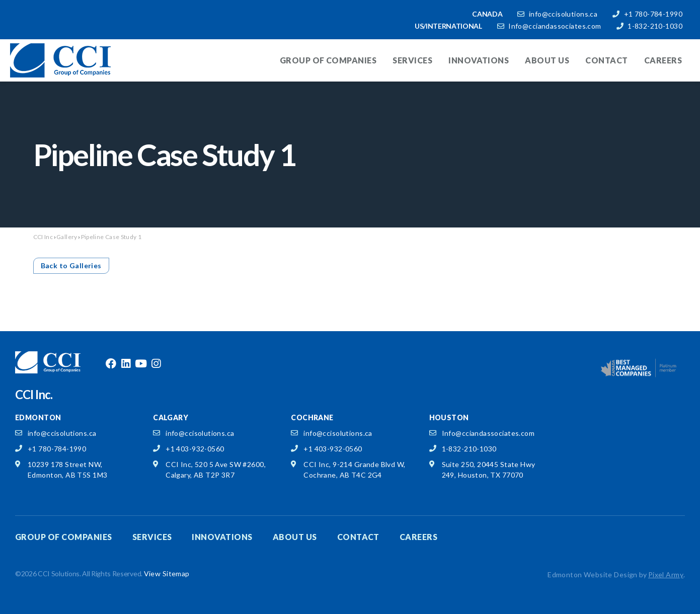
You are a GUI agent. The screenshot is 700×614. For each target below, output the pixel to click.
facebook (111, 364)
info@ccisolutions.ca (563, 14)
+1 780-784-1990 (653, 14)
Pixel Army (666, 574)
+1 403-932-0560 (195, 449)
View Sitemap (167, 573)
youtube (141, 364)
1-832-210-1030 (655, 26)
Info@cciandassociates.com (555, 26)
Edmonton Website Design (593, 574)
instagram (156, 364)
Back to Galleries (71, 265)
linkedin (126, 364)
